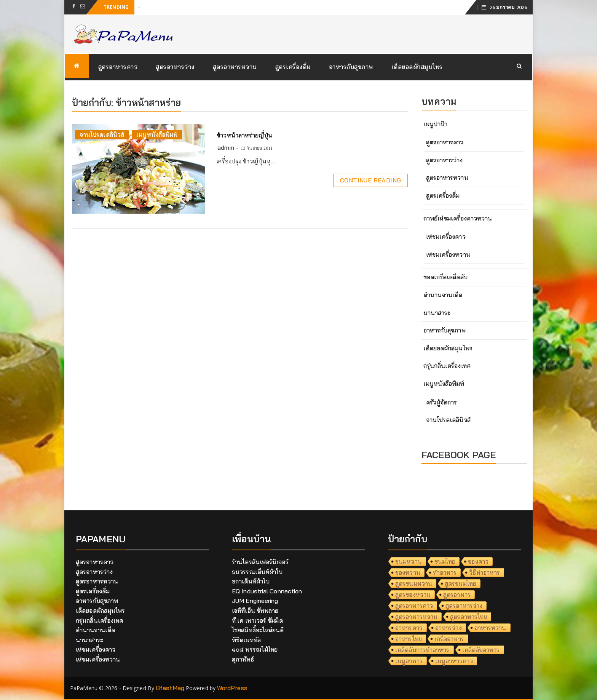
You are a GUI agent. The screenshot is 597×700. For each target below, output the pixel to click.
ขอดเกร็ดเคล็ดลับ (445, 277)
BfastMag (170, 688)
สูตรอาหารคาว (118, 67)
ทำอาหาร (445, 572)
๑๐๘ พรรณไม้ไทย (255, 649)
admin (226, 147)
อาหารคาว (409, 628)
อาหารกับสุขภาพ (351, 67)
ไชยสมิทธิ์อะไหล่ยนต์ (258, 630)
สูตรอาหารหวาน (235, 67)
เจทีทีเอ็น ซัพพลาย (255, 611)
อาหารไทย (409, 639)
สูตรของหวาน (413, 595)
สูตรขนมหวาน (414, 583)
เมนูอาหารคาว (454, 661)
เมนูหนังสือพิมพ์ (157, 134)
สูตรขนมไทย (461, 583)
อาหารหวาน (490, 628)
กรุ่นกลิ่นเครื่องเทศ (447, 366)
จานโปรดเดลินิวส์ (102, 134)
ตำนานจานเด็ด (443, 295)
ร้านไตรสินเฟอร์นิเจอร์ (260, 562)
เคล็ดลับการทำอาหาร (422, 650)
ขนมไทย (445, 561)
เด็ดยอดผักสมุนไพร (417, 67)
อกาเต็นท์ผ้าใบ (251, 581)
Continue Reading (370, 180)
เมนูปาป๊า (436, 124)
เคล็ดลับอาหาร (481, 650)
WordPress (232, 688)
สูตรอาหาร (457, 595)
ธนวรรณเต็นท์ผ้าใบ (257, 572)
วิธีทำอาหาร (484, 572)
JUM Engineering (255, 601)
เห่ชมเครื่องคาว (446, 237)
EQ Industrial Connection (267, 591)
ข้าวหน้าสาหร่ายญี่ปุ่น (244, 135)
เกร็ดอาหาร (449, 639)
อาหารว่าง (449, 628)
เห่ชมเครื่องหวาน (448, 254)
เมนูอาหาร (409, 661)
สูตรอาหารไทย (469, 617)
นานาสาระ (437, 313)
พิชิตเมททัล (246, 640)
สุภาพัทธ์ (243, 659)
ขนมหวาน (409, 561)
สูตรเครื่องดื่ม (293, 67)
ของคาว (478, 561)
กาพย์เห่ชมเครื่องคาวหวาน (458, 218)
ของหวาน (408, 572)
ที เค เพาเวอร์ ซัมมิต (257, 620)
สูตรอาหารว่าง (175, 67)
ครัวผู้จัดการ (442, 402)
